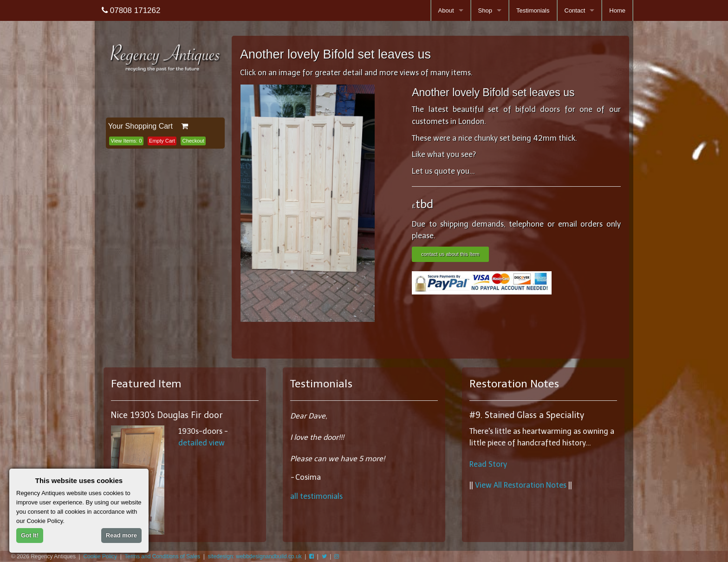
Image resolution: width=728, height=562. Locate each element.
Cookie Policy (100, 556)
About (446, 10)
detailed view (201, 443)
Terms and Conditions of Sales (162, 556)
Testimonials (533, 10)
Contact (575, 10)
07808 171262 (131, 10)
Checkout (193, 141)
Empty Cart (162, 141)
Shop (485, 10)
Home (617, 10)
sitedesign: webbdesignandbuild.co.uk (255, 556)
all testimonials (316, 496)
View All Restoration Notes (521, 485)
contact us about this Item (450, 254)
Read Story (488, 464)
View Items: (126, 141)
